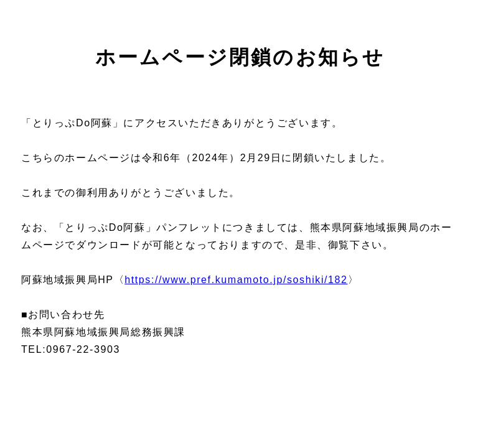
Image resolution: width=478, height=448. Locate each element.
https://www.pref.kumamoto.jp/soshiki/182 (236, 280)
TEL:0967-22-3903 (71, 349)
